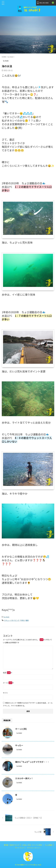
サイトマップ (20, 848)
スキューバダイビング (12, 620)
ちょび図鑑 (48, 845)
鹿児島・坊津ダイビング (12, 845)
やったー (19, 745)
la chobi (7, 617)
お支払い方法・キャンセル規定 (32, 845)
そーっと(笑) (21, 729)
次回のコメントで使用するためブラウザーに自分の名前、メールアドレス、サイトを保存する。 (28, 704)
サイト (5, 693)
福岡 (27, 620)
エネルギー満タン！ (24, 778)
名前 (8, 673)
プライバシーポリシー (34, 848)
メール (8, 683)
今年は (22, 620)
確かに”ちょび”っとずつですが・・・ (32, 762)
